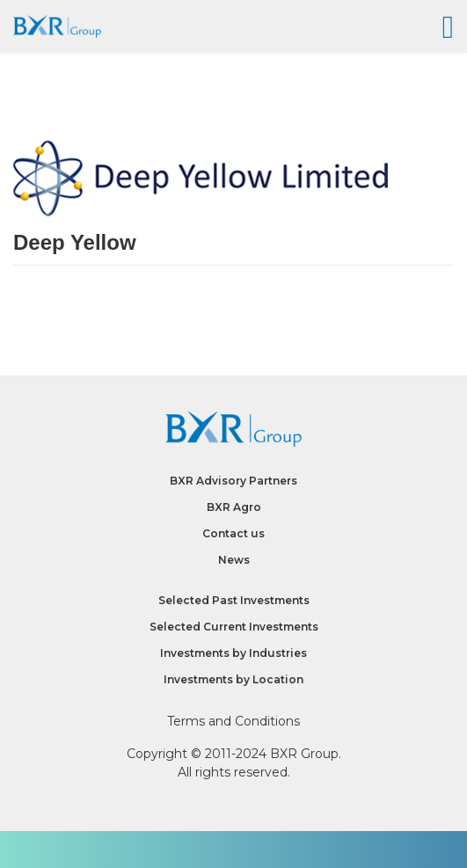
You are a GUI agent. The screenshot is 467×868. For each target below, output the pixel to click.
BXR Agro (234, 507)
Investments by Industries (233, 653)
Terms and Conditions (233, 721)
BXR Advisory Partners (233, 481)
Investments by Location (233, 679)
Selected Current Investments (234, 627)
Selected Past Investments (234, 600)
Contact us (233, 533)
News (234, 560)
